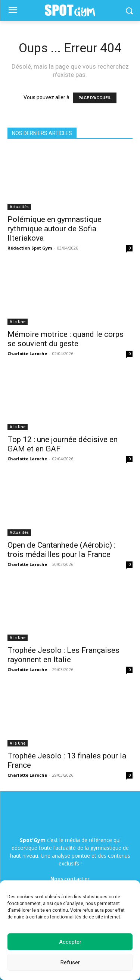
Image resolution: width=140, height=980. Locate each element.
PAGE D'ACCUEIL (95, 98)
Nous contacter (70, 879)
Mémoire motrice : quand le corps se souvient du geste (66, 339)
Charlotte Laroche (27, 353)
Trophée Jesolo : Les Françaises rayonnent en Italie (63, 655)
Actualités (19, 207)
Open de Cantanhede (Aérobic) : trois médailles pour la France (61, 550)
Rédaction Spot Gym (30, 248)
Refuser (70, 962)
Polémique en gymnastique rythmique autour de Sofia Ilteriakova (55, 229)
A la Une (18, 322)
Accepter (70, 942)
